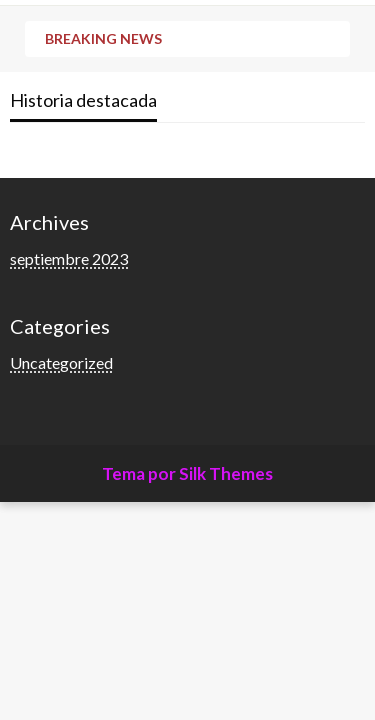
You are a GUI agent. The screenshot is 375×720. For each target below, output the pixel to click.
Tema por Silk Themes (187, 473)
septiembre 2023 (69, 258)
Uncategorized (61, 362)
